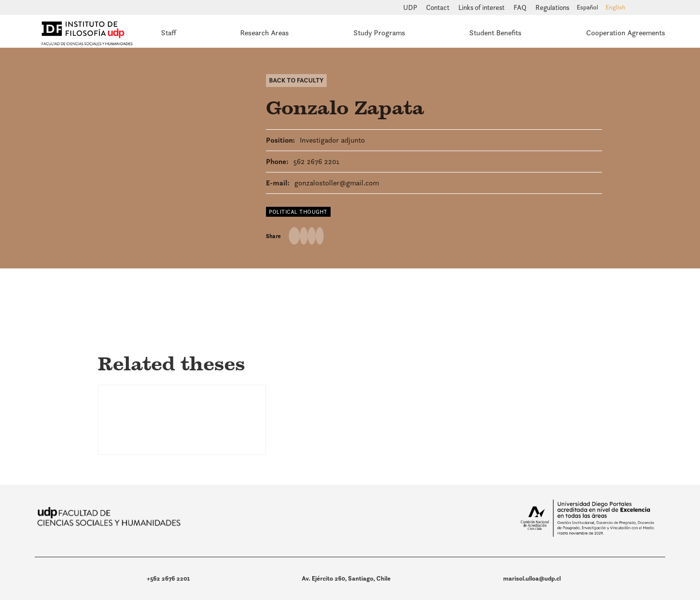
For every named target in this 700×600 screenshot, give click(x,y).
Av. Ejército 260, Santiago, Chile (346, 578)
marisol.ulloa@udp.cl (532, 578)
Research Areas (264, 33)
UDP (411, 7)
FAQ (521, 7)
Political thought (298, 212)
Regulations (552, 7)
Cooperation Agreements (626, 33)
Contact (438, 7)
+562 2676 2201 (168, 578)
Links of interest (482, 7)
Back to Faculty (296, 80)
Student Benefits (495, 33)
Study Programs (379, 33)
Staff (169, 33)
